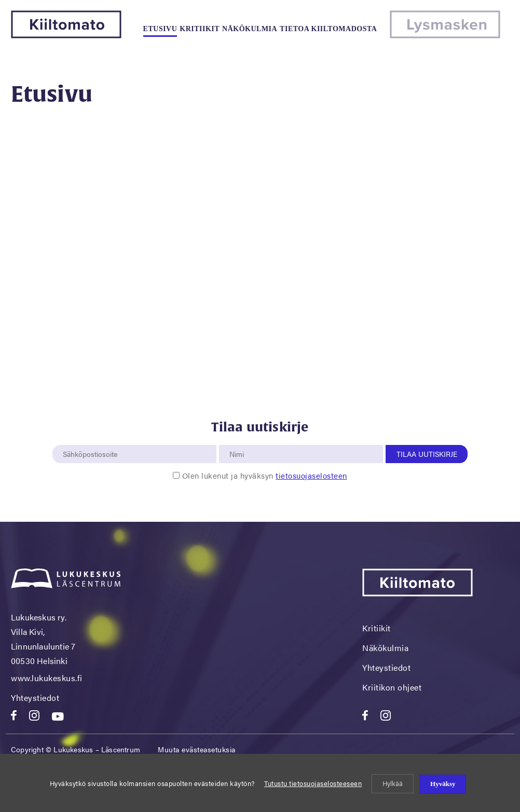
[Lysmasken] (445, 35)
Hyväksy (443, 784)
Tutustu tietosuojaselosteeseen (313, 783)
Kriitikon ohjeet (392, 687)
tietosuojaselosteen (311, 475)
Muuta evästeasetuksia (197, 749)
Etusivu (160, 29)
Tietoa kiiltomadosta (328, 29)
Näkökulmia (250, 29)
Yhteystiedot (35, 698)
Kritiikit (200, 29)
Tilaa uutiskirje (427, 454)
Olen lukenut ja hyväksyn (265, 475)
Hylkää (393, 783)
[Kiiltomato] (66, 35)
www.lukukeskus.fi (47, 678)
